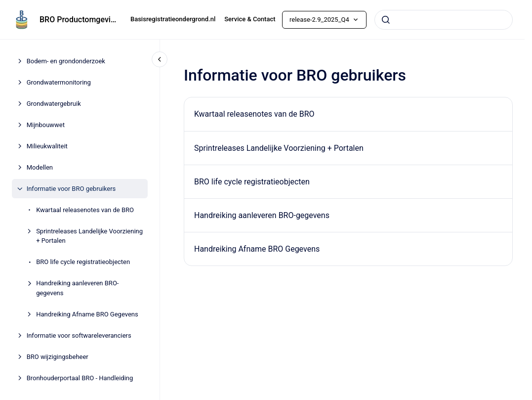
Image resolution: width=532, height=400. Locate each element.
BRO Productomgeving (79, 20)
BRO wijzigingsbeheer (58, 357)
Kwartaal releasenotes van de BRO (85, 210)
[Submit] (386, 20)
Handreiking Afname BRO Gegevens (87, 314)
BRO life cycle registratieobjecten (83, 262)
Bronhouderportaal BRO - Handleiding (80, 378)
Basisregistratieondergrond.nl (173, 19)
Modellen (40, 167)
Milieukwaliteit (47, 146)
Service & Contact (250, 19)
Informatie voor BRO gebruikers (71, 189)
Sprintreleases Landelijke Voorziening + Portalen (89, 236)
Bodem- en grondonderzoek (66, 61)
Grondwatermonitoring (59, 82)
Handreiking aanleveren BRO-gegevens (77, 288)
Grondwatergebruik (54, 104)
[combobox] (444, 20)
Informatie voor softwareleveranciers (79, 335)
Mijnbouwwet (46, 125)
